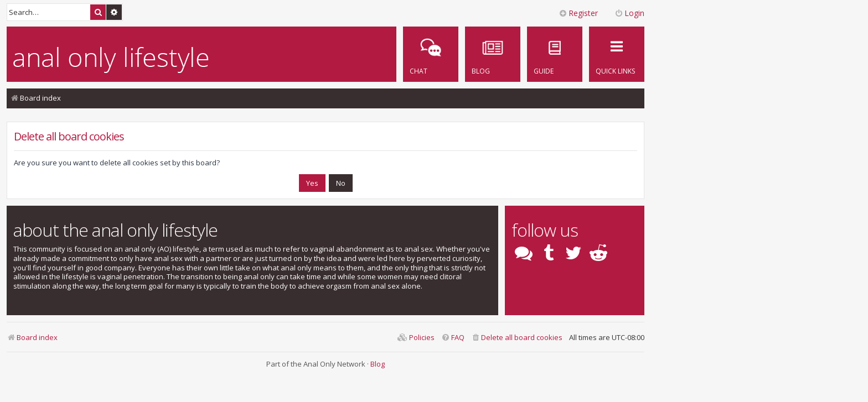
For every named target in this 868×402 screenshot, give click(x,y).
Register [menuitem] (578, 13)
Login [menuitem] (629, 13)
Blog (378, 364)
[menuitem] (555, 54)
